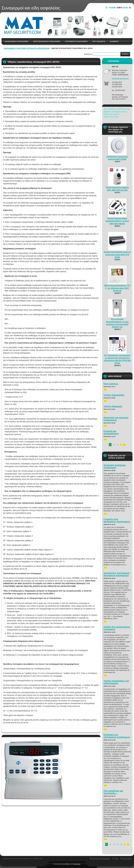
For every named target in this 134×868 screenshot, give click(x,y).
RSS (116, 859)
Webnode (77, 864)
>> (105, 390)
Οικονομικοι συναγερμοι (16, 41)
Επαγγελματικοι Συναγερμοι (47, 41)
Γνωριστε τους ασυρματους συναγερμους (117, 520)
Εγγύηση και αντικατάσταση (111, 432)
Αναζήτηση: (88, 54)
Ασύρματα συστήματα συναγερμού (115, 466)
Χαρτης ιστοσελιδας (101, 859)
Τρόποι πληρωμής (113, 406)
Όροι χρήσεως (111, 384)
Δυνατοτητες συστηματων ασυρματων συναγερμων (117, 574)
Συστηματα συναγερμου (76, 41)
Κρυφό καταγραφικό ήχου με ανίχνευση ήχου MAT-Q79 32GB (117, 254)
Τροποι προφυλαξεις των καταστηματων (116, 682)
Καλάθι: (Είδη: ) (120, 8)
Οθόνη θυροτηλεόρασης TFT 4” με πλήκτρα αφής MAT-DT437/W (117, 288)
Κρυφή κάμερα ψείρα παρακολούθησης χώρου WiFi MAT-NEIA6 (117, 221)
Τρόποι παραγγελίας (114, 395)
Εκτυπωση (127, 859)
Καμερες (114, 41)
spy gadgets (99, 41)
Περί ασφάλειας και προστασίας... (113, 792)
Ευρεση (125, 54)
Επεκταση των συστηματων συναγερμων (117, 736)
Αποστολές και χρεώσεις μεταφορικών (116, 419)
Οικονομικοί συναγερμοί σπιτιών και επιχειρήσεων (27, 48)
